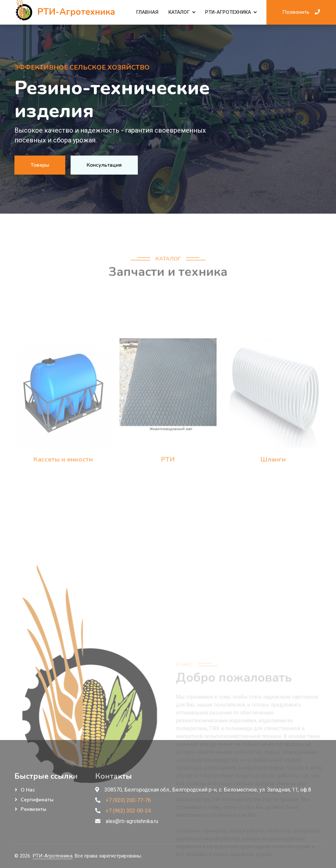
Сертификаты (37, 800)
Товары (39, 165)
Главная (147, 12)
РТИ (168, 501)
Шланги (273, 501)
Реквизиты (33, 809)
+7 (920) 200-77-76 (128, 800)
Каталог (179, 12)
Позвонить (301, 12)
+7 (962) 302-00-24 (128, 811)
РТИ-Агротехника (228, 12)
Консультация (105, 165)
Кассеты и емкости (63, 501)
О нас (28, 790)
